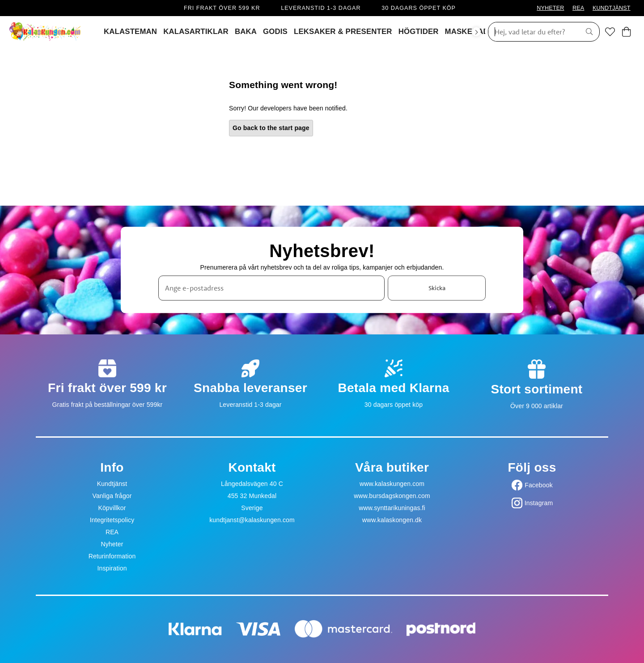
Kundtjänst (112, 484)
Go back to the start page (271, 128)
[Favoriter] (610, 32)
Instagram (539, 503)
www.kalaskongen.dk (392, 520)
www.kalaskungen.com (392, 484)
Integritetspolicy (112, 520)
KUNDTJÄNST (612, 8)
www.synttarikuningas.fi (392, 508)
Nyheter (112, 544)
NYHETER (550, 8)
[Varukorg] (626, 32)
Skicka (437, 288)
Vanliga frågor (112, 496)
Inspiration (112, 568)
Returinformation (112, 556)
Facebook (539, 485)
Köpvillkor (112, 508)
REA (578, 8)
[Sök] (531, 32)
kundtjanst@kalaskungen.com (252, 520)
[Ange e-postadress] (271, 288)
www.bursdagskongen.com (392, 496)
